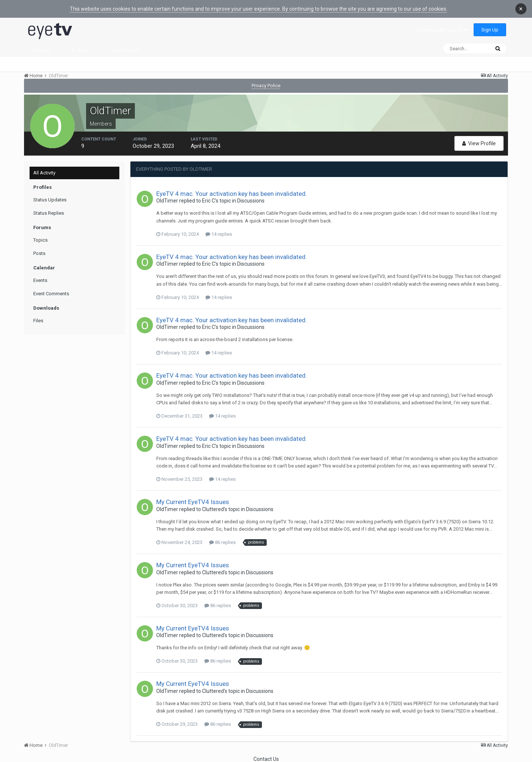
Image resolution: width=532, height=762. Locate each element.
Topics (40, 240)
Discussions (251, 201)
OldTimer (167, 201)
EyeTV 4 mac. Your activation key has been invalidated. (232, 194)
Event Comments (51, 294)
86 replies (222, 542)
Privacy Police (266, 86)
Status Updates (50, 200)
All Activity (44, 173)
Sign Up (490, 30)
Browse (42, 50)
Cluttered (213, 509)
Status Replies (49, 213)
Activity (80, 50)
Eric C (209, 201)
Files (38, 321)
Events (40, 280)
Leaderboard (124, 50)
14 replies (219, 234)
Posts (39, 253)
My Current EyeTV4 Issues (193, 502)
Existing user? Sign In (442, 30)
